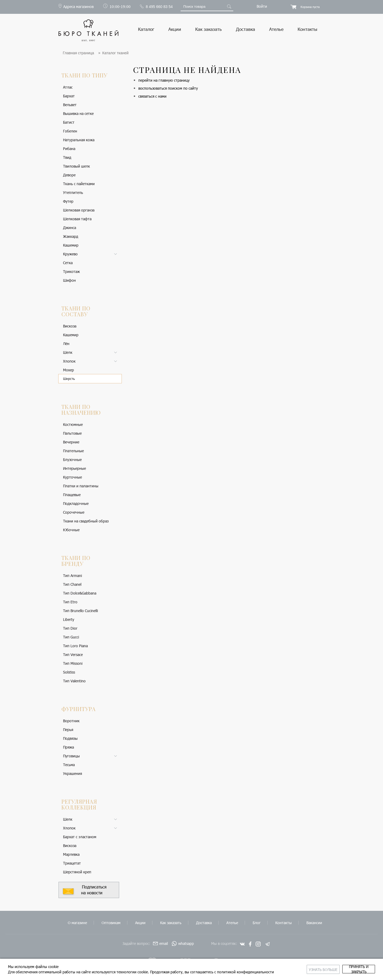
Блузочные (72, 460)
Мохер (68, 370)
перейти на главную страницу (164, 80)
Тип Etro (70, 602)
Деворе (69, 175)
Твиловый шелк (76, 166)
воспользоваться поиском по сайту (168, 88)
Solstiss (69, 672)
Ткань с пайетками (79, 184)
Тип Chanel (72, 584)
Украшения (72, 773)
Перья (68, 730)
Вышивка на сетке (78, 113)
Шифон (69, 280)
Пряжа (68, 747)
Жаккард (71, 236)
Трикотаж (71, 271)
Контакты (307, 29)
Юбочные (71, 530)
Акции (175, 29)
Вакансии (314, 923)
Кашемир (71, 245)
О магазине (77, 923)
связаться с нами (152, 96)
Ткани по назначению (81, 410)
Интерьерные (74, 468)
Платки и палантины (81, 486)
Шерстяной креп (77, 872)
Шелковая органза (79, 210)
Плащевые (72, 495)
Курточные (72, 477)
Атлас (68, 87)
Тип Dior (70, 628)
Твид (67, 157)
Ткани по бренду (76, 561)
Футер (68, 201)
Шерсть (69, 379)
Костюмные (73, 424)
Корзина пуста (310, 7)
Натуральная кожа (79, 140)
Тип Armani (72, 576)
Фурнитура (79, 709)
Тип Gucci (71, 637)
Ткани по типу (84, 75)
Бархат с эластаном (80, 837)
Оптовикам (111, 923)
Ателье (276, 29)
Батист (69, 122)
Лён (66, 344)
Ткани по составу (76, 311)
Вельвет (70, 105)
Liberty (69, 619)
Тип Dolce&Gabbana (80, 593)
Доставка (245, 29)
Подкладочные (76, 503)
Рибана (69, 149)
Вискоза (70, 326)
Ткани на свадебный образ (86, 521)
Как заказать (209, 29)
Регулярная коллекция (79, 804)
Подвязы (70, 738)
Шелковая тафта (77, 219)
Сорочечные (74, 512)
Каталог (146, 29)
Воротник (71, 721)
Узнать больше (280, 967)
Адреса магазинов (78, 7)
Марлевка (71, 854)
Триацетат (72, 863)
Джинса (70, 228)
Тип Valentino (74, 681)
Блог (257, 923)
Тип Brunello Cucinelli (80, 611)
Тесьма (69, 765)
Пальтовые (72, 433)
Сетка (68, 263)
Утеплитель (73, 192)
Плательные (73, 451)
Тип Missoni (73, 663)
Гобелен (70, 131)
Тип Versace (73, 655)
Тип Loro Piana (75, 646)
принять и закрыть (345, 967)
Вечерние (71, 442)
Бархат (69, 96)
